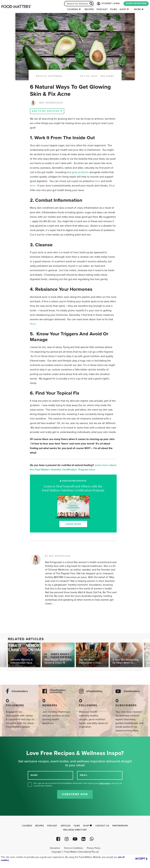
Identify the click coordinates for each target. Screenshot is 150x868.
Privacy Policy (94, 848)
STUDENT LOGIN (108, 4)
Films (114, 9)
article (41, 76)
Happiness (55, 76)
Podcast (102, 9)
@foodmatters (20, 691)
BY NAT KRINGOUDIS (58, 556)
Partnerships (120, 826)
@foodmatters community (58, 691)
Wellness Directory (75, 830)
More (138, 9)
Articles (66, 826)
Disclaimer (55, 848)
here (98, 181)
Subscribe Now (75, 794)
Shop (124, 9)
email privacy (105, 783)
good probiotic (80, 172)
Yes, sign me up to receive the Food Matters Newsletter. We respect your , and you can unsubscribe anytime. (78, 784)
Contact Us (102, 826)
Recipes (89, 9)
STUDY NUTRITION (136, 3)
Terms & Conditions (73, 848)
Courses (73, 9)
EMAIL (84, 775)
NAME (34, 775)
